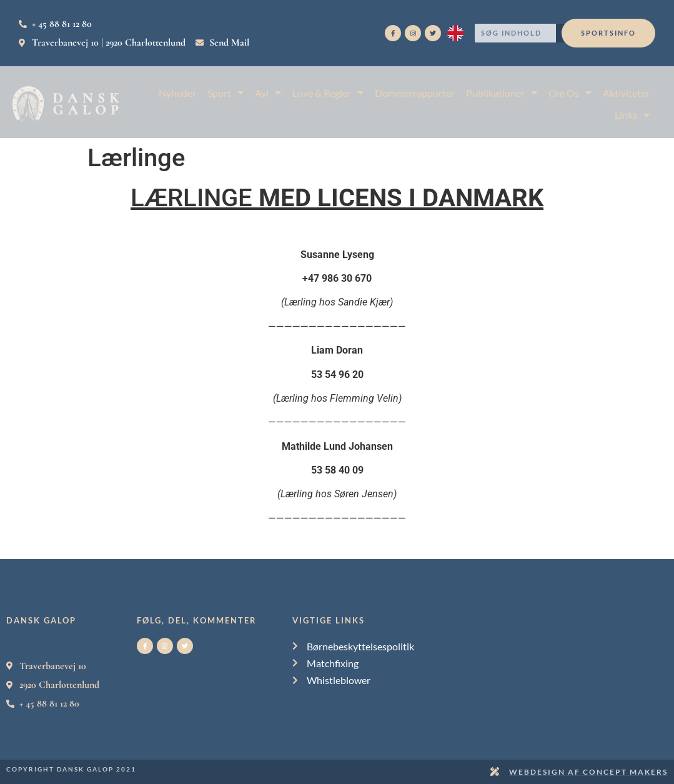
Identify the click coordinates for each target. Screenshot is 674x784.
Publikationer (502, 93)
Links (632, 115)
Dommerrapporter (415, 93)
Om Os (570, 93)
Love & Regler (328, 93)
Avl (268, 93)
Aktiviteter (626, 93)
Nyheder (177, 93)
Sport (225, 93)
